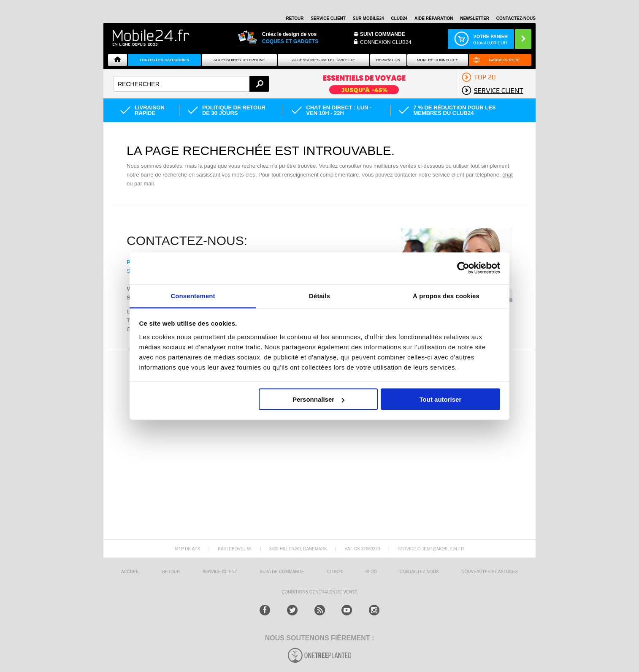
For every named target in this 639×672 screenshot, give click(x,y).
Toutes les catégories (165, 60)
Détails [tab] (319, 295)
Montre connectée (438, 60)
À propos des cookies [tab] (446, 295)
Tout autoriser (441, 399)
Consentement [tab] (193, 295)
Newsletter (475, 18)
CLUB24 (335, 572)
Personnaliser (318, 399)
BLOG (371, 572)
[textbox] (191, 84)
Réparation (388, 60)
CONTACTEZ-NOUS (516, 18)
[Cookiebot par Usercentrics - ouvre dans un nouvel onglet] (463, 268)
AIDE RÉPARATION (434, 18)
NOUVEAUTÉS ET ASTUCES (490, 572)
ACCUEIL (130, 572)
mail (149, 184)
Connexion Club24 (386, 42)
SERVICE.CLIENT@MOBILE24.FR (431, 549)
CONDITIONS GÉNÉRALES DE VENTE (319, 592)
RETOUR (295, 18)
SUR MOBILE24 (368, 18)
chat (508, 175)
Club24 (399, 18)
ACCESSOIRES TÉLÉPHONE (239, 60)
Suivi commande (383, 34)
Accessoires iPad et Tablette (324, 60)
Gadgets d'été (504, 60)
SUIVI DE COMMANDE (282, 572)
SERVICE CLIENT (328, 18)
